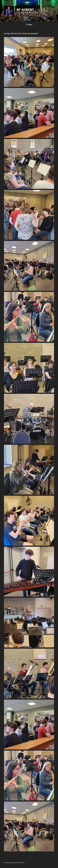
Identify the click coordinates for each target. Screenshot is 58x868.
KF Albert (25, 10)
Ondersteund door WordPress (14, 863)
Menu (29, 25)
